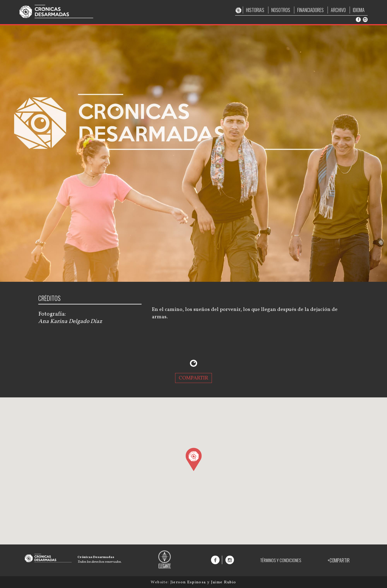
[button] (193, 459)
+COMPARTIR (339, 560)
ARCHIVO (338, 10)
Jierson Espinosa (189, 582)
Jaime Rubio (224, 582)
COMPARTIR (193, 378)
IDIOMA (359, 10)
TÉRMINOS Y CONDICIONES (281, 560)
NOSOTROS (281, 10)
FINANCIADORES (310, 10)
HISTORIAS (255, 10)
